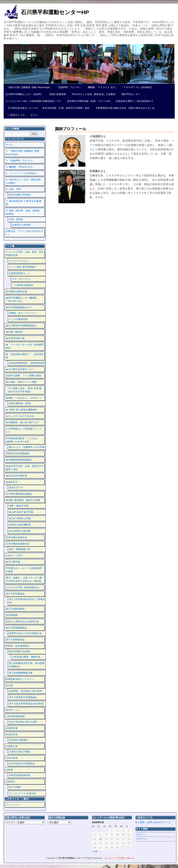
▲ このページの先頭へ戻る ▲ (119, 858)
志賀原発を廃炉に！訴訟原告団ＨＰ (135, 101)
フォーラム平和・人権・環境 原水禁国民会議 (25, 254)
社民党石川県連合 (18, 740)
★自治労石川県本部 (16, 476)
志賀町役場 (12, 728)
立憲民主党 (12, 746)
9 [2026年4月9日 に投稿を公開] (117, 835)
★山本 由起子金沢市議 (21, 512)
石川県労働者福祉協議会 (19, 494)
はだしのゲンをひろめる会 (20, 416)
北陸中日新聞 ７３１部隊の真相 (24, 376)
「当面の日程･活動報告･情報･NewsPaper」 (29, 87)
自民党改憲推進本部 (20, 775)
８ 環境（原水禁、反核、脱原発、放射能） (24, 212)
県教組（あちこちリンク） (23, 313)
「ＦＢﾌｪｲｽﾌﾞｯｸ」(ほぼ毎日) (136, 87)
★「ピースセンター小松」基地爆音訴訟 (25, 346)
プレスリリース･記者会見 (23, 793)
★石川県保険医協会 (16, 628)
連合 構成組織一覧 (20, 549)
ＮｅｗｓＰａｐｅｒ (20, 261)
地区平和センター (130, 94)
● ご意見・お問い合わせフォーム (153, 822)
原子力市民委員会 (15, 594)
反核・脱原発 (16, 219)
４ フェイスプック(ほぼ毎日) (21, 173)
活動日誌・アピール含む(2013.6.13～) (24, 233)
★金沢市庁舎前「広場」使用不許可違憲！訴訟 (25, 468)
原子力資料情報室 (15, 609)
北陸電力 (11, 782)
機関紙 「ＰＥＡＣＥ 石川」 (102, 87)
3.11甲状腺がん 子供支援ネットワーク (24, 430)
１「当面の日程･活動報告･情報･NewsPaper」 (23, 153)
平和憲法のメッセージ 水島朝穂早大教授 (24, 570)
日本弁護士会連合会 (16, 537)
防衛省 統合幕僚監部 (18, 646)
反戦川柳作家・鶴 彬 (20, 403)
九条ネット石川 (14, 555)
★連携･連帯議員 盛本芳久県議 (23, 500)
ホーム (34, 115)
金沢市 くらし (13, 710)
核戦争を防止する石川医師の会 (25, 633)
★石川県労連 (13, 562)
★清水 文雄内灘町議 (20, 525)
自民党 (9, 770)
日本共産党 (12, 758)
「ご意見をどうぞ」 (16, 115)
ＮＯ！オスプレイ (21, 279)
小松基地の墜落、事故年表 (26, 657)
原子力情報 (15, 787)
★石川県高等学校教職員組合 (21, 326)
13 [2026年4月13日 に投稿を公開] (100, 839)
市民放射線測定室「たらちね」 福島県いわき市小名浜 (25, 440)
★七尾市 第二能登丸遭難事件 (22, 410)
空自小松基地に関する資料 (23, 722)
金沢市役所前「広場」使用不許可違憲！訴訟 (66, 108)
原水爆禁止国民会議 (16, 291)
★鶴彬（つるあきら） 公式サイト (24, 398)
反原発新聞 (12, 615)
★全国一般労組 (14, 332)
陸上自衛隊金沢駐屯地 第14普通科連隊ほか (27, 665)
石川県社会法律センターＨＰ (22, 108)
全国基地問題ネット (20, 273)
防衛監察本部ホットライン (20, 679)
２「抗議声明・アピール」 (20, 161)
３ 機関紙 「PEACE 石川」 (20, 167)
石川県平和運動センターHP (55, 12)
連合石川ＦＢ (16, 487)
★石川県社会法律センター (20, 369)
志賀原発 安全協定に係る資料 (25, 691)
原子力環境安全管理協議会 (23, 697)
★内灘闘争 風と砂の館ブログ (22, 422)
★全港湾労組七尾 (15, 338)
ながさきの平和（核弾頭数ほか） (24, 587)
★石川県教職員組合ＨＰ (19, 307)
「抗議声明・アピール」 (69, 87)
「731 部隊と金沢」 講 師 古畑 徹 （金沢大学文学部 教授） (24, 390)
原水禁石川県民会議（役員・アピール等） (88, 101)
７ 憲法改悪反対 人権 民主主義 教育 (24, 203)
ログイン (141, 834)
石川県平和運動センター (70, 858)
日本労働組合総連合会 (18, 544)
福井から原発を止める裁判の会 (22, 621)
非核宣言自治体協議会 (18, 453)
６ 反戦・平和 (13, 189)
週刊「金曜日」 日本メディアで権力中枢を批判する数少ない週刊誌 (24, 579)
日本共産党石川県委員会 (22, 763)
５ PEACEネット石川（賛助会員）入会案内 (24, 181)
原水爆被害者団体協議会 (19, 460)
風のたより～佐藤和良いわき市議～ (28, 447)
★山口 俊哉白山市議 (20, 518)
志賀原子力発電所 (21, 225)
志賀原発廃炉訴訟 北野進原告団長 (28, 363)
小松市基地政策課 (15, 716)
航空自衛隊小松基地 (20, 195)
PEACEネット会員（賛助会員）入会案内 (92, 94)
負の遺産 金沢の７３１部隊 (21, 382)
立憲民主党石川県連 (20, 752)
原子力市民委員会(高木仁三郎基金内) (27, 601)
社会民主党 (12, 734)
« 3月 (95, 851)
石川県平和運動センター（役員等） (25, 94)
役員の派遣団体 (56, 94)
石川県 (9, 685)
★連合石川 (12, 482)
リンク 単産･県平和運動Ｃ (23, 267)
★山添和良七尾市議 (20, 531)
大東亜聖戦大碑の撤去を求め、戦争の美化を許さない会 (124, 108)
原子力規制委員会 (15, 640)
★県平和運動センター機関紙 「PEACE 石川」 (21, 299)
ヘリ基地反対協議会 (23, 285)
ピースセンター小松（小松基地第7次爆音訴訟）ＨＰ (33, 101)
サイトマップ (13, 805)
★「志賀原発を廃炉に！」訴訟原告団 (25, 356)
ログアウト (142, 839)
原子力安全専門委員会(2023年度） (27, 704)
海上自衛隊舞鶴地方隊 (21, 673)
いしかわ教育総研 (18, 319)
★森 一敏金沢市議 (19, 506)
